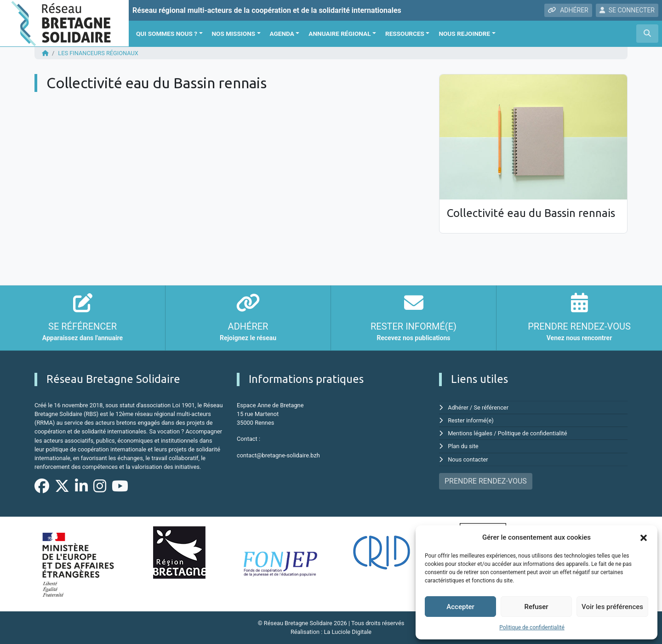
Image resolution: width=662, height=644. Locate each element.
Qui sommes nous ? (167, 34)
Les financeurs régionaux (98, 53)
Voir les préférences (612, 607)
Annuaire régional (340, 34)
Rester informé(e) (471, 420)
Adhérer (458, 407)
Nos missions (234, 34)
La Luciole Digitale (348, 632)
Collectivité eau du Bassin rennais (531, 213)
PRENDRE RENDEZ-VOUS (486, 481)
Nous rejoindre (464, 34)
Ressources (405, 34)
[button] (644, 537)
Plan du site (463, 446)
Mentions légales (470, 433)
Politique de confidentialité (532, 627)
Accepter (460, 607)
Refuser (536, 607)
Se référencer (491, 407)
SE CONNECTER (627, 10)
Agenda (282, 34)
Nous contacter (468, 459)
